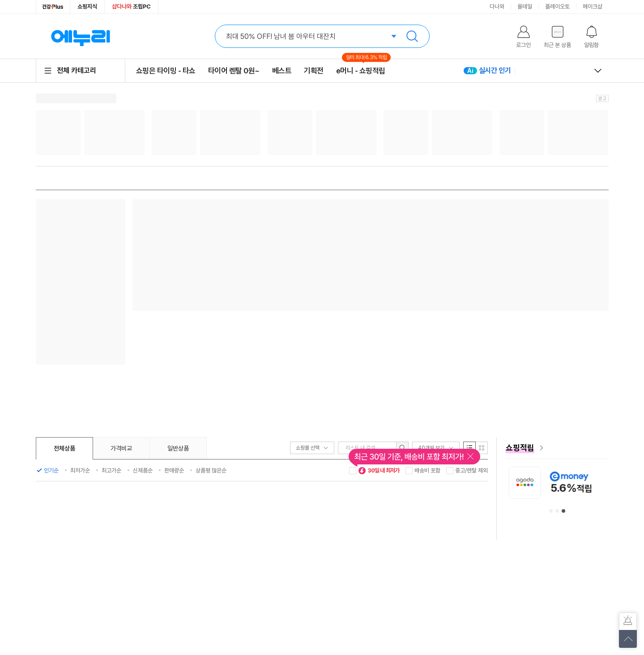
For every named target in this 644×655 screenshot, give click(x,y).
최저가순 (80, 470)
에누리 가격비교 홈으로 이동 (81, 36)
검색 (412, 36)
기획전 (314, 71)
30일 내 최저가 (379, 471)
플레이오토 (557, 6)
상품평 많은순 (211, 470)
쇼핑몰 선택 (312, 448)
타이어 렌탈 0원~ (234, 71)
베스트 (282, 71)
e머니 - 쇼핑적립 (361, 70)
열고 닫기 (598, 71)
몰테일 (525, 6)
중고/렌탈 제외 (471, 470)
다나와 (497, 6)
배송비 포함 (427, 470)
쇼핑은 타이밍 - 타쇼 (166, 71)
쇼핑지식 (87, 6)
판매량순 (174, 470)
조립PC (131, 6)
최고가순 (111, 470)
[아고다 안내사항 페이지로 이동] (592, 483)
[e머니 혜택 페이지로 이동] (557, 448)
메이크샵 (593, 6)
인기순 (51, 470)
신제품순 (143, 470)
